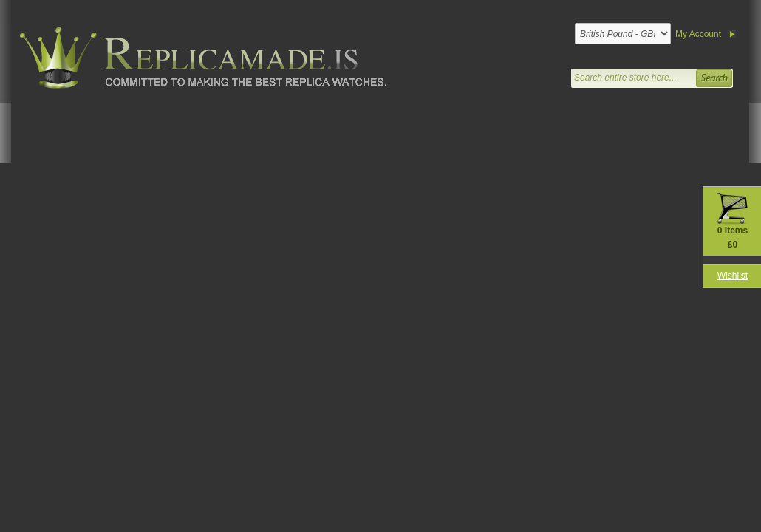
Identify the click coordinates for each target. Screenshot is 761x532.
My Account (698, 34)
